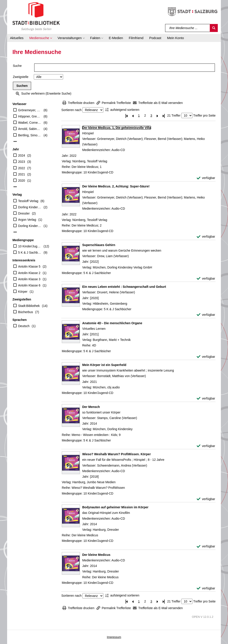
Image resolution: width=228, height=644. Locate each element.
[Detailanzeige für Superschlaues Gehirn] (99, 245)
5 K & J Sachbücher (30, 252)
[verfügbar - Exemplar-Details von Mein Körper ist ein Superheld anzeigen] (206, 399)
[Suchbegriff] (188, 28)
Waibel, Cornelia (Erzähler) (30, 123)
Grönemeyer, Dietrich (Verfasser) (30, 110)
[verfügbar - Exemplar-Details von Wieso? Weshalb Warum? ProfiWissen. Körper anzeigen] (206, 499)
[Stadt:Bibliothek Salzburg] (36, 16)
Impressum (114, 637)
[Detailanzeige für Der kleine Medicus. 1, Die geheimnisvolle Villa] (117, 128)
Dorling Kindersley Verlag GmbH (30, 226)
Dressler (24, 213)
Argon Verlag (27, 220)
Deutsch (24, 326)
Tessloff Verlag (28, 201)
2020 (22, 181)
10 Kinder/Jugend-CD (30, 246)
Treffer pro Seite (204, 115)
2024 (22, 155)
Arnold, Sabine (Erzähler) (30, 129)
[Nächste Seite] (158, 116)
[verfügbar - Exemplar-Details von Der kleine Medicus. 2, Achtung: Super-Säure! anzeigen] (206, 237)
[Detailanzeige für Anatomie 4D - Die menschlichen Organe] (112, 323)
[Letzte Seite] (164, 116)
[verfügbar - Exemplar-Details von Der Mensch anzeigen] (206, 446)
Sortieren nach (71, 110)
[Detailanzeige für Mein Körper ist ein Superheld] (104, 365)
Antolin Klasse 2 (29, 273)
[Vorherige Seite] (133, 116)
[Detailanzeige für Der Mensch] (91, 407)
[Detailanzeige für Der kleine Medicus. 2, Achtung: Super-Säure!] (116, 186)
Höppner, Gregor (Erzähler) (30, 116)
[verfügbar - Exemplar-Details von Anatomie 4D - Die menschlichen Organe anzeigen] (206, 357)
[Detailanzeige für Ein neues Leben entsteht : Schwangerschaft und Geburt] (124, 287)
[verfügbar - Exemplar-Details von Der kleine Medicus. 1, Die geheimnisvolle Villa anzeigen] (206, 178)
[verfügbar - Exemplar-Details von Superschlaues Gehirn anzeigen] (206, 279)
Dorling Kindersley (30, 207)
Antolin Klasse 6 (29, 285)
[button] (41, 38)
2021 (22, 174)
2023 (22, 162)
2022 (22, 168)
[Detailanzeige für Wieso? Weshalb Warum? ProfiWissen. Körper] (117, 454)
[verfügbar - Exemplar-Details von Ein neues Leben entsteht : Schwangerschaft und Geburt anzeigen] (206, 315)
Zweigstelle (21, 77)
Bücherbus (26, 312)
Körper (23, 292)
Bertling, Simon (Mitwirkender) (30, 135)
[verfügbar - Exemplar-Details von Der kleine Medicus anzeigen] (206, 588)
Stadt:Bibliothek (29, 306)
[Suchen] (214, 28)
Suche (17, 66)
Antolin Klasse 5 (29, 266)
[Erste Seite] (126, 116)
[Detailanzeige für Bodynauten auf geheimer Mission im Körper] (115, 507)
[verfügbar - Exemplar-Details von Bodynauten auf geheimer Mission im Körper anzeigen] (206, 546)
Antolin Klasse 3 (29, 279)
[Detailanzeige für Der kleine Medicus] (96, 555)
